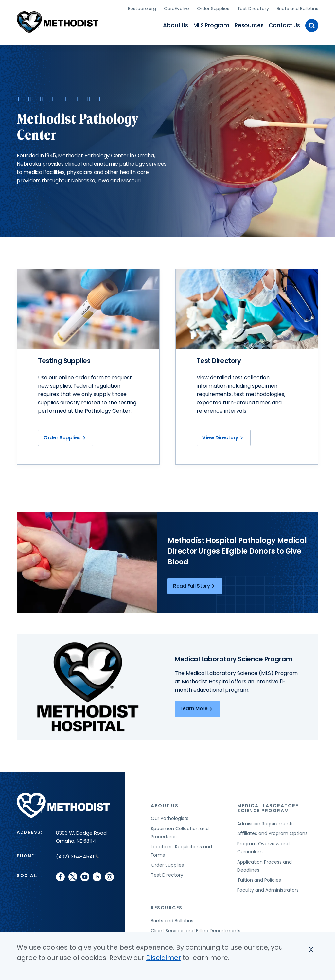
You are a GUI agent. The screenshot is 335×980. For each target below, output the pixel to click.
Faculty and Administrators (268, 889)
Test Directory (253, 8)
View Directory (224, 437)
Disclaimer (163, 958)
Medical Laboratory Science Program (268, 807)
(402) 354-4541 (77, 855)
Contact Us (284, 25)
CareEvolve (176, 8)
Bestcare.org (142, 8)
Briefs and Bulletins (298, 8)
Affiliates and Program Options (272, 833)
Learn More (197, 708)
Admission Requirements (265, 823)
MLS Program (211, 25)
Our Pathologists (170, 818)
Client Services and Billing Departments (196, 930)
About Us (176, 25)
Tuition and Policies (259, 879)
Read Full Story (195, 585)
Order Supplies (213, 8)
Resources (249, 25)
